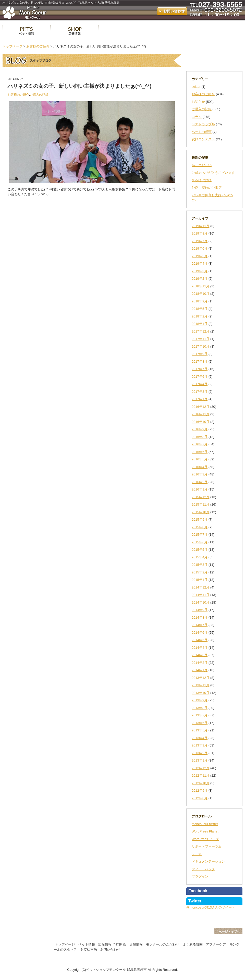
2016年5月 (200, 459)
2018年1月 (200, 324)
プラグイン (200, 877)
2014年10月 (200, 602)
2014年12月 (200, 587)
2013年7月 (200, 715)
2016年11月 (200, 414)
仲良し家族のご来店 (207, 188)
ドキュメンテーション (208, 861)
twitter (196, 87)
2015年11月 (200, 504)
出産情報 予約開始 (112, 944)
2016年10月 (200, 422)
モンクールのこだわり (163, 944)
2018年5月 (200, 309)
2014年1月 (200, 670)
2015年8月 (200, 527)
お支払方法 (89, 950)
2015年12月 (200, 497)
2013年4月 (200, 738)
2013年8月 (200, 708)
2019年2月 (200, 279)
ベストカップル (203, 124)
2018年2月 (200, 316)
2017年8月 (200, 362)
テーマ (197, 854)
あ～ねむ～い (202, 165)
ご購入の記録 (39, 95)
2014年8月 (200, 617)
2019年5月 (200, 256)
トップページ (13, 46)
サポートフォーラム (207, 846)
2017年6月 (200, 377)
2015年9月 (200, 519)
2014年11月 (200, 595)
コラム (197, 117)
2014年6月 (200, 633)
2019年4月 (200, 264)
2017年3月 (200, 392)
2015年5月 (200, 550)
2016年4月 (200, 467)
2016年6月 (200, 452)
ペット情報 (26, 31)
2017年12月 (200, 331)
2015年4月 (200, 557)
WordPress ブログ (205, 839)
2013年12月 (200, 678)
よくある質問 (193, 944)
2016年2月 (200, 482)
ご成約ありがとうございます (213, 173)
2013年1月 (200, 760)
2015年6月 (200, 542)
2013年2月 (200, 753)
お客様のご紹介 (38, 46)
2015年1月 (200, 580)
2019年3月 (200, 271)
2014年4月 (200, 648)
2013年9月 (200, 700)
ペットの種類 (202, 132)
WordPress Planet (205, 831)
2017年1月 (200, 399)
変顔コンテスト (203, 139)
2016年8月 (200, 437)
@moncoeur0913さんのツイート (211, 907)
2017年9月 (200, 354)
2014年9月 (200, 610)
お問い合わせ (110, 950)
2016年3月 (200, 474)
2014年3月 (200, 655)
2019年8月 (200, 233)
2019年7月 (200, 241)
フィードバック (203, 869)
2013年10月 (200, 693)
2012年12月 (200, 768)
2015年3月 (200, 565)
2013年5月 (200, 730)
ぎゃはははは (202, 180)
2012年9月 (200, 791)
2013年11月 (200, 685)
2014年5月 (200, 640)
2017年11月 (200, 339)
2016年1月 (200, 489)
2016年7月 (200, 444)
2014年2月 (200, 663)
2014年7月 (200, 625)
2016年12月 (200, 407)
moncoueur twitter (205, 824)
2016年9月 (200, 429)
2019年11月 (200, 226)
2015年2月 (200, 572)
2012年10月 (200, 783)
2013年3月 (200, 745)
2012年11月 (200, 775)
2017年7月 (200, 369)
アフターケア (216, 944)
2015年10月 (200, 512)
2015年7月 (200, 535)
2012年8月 (200, 798)
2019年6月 (200, 248)
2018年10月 (200, 294)
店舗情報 (74, 31)
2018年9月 (200, 301)
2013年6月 (200, 723)
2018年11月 (200, 286)
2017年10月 (200, 346)
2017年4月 (200, 384)
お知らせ (198, 102)
